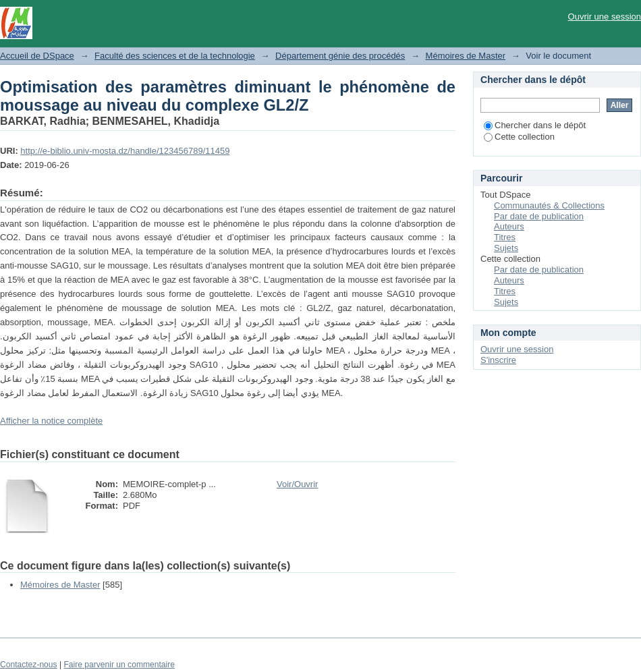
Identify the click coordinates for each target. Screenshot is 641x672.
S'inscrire (498, 360)
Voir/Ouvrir (297, 484)
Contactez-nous (29, 665)
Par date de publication (539, 216)
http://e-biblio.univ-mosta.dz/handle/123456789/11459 (125, 151)
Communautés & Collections (549, 205)
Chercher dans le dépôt (535, 125)
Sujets (506, 248)
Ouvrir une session (605, 17)
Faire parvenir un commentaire (119, 665)
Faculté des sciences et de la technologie (175, 56)
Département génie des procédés (340, 56)
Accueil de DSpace (37, 56)
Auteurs (509, 226)
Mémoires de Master (466, 56)
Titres (505, 237)
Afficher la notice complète (51, 421)
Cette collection (519, 137)
